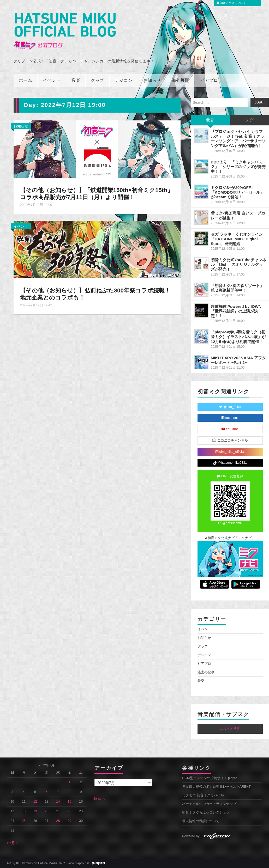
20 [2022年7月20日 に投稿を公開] (47, 811)
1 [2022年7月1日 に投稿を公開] (70, 782)
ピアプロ (209, 81)
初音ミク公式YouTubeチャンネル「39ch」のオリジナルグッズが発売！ (238, 264)
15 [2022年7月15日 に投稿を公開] (69, 802)
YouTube (230, 429)
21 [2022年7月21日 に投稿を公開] (58, 811)
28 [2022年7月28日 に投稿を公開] (58, 821)
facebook (230, 418)
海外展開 (181, 81)
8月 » (14, 843)
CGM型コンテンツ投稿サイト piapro (210, 778)
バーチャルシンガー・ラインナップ (209, 804)
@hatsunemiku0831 (230, 463)
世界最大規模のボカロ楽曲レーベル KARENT (216, 787)
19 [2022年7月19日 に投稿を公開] (35, 811)
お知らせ (152, 81)
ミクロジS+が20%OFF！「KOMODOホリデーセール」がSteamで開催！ (238, 192)
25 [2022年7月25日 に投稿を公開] (24, 821)
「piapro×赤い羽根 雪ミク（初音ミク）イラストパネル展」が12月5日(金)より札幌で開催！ (238, 337)
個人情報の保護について (201, 821)
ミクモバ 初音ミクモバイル (203, 795)
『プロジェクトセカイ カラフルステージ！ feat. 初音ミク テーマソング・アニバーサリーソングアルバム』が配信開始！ (238, 139)
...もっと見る (230, 729)
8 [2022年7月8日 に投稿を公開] (70, 792)
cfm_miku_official (230, 452)
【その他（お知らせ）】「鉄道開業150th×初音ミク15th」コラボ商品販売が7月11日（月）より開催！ (97, 194)
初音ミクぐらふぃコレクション (206, 812)
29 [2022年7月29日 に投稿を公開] (69, 821)
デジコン (124, 81)
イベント (52, 81)
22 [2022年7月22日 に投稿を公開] (69, 811)
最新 (211, 120)
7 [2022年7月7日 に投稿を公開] (58, 792)
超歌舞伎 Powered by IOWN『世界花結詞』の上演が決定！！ (236, 311)
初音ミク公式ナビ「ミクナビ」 (230, 538)
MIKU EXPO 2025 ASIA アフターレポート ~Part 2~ (238, 360)
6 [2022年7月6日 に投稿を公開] (47, 792)
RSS (100, 799)
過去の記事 (206, 672)
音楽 (76, 81)
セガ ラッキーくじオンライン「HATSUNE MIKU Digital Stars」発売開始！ (237, 239)
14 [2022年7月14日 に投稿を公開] (58, 802)
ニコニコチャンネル (230, 440)
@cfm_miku (230, 407)
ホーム (25, 81)
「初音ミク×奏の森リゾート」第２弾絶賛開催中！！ (237, 288)
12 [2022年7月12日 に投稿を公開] (35, 802)
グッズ (97, 81)
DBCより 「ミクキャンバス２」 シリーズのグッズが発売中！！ (238, 167)
